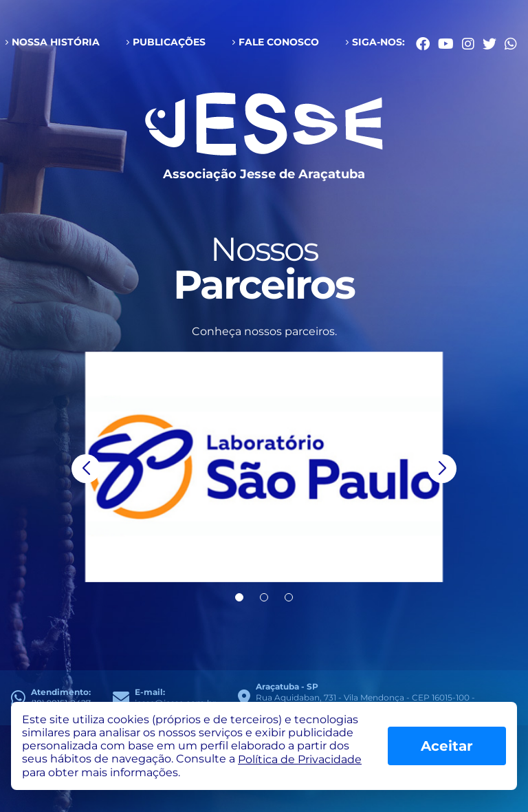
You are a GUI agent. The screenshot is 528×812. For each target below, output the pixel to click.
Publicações (169, 42)
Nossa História (56, 42)
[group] (264, 467)
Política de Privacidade (300, 759)
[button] (86, 469)
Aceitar (447, 746)
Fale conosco (279, 42)
